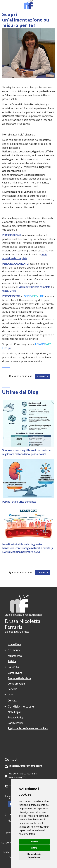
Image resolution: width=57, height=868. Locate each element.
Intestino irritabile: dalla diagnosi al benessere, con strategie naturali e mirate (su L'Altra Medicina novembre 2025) (28, 548)
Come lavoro (15, 673)
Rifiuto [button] (34, 848)
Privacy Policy (15, 718)
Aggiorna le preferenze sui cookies (28, 728)
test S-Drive (9, 291)
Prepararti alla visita (19, 678)
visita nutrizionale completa (35, 287)
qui (9, 348)
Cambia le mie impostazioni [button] (34, 856)
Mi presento (15, 656)
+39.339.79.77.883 (21, 376)
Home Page (14, 644)
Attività (12, 661)
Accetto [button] (34, 842)
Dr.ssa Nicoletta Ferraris (23, 624)
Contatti (12, 701)
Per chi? (12, 689)
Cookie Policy (15, 723)
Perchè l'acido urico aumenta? (19, 502)
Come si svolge (16, 684)
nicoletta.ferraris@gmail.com (26, 766)
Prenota (43, 376)
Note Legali (14, 712)
